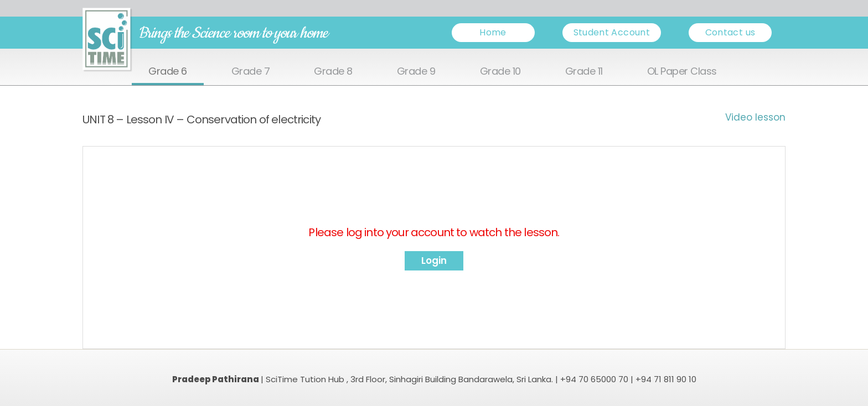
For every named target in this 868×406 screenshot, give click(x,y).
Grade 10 (500, 72)
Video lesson (755, 117)
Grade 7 (251, 72)
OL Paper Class (682, 72)
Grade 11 (584, 72)
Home (493, 32)
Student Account (612, 32)
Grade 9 (416, 72)
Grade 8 (333, 72)
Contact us (730, 32)
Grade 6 (168, 72)
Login (434, 261)
